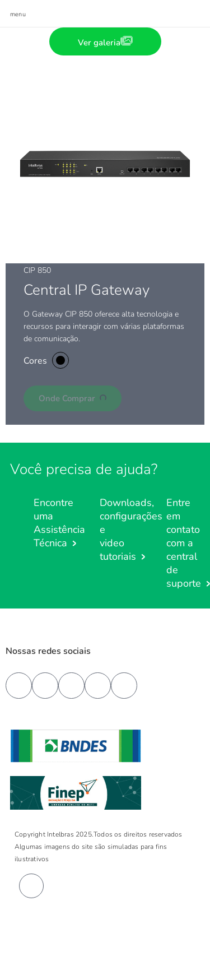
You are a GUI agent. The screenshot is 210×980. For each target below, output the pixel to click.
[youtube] (45, 686)
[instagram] (98, 686)
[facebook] (19, 686)
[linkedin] (71, 686)
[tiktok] (124, 686)
